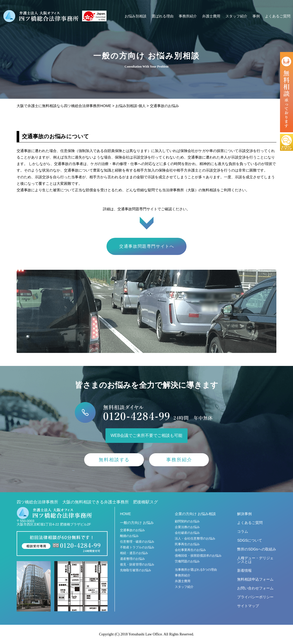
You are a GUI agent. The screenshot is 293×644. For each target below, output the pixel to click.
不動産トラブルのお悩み (137, 547)
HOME (125, 514)
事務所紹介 (188, 16)
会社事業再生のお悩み (190, 550)
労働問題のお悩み (187, 561)
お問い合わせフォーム (255, 588)
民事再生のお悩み (187, 544)
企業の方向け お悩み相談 (195, 514)
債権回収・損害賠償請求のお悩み (198, 556)
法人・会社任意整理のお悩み (195, 538)
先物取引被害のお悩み (136, 570)
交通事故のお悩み (132, 530)
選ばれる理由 (163, 16)
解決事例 (244, 514)
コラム (243, 531)
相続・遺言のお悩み (134, 553)
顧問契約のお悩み (187, 521)
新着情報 (244, 570)
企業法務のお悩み (187, 527)
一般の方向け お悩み (137, 523)
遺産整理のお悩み (132, 559)
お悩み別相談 (136, 16)
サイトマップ (248, 606)
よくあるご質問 (278, 16)
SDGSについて (250, 540)
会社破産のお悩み (187, 533)
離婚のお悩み (129, 536)
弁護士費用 (211, 16)
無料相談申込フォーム (255, 579)
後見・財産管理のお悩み (137, 564)
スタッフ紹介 (236, 16)
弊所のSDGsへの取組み (257, 549)
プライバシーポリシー (255, 597)
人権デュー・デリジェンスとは (255, 560)
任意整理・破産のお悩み (137, 542)
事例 (256, 16)
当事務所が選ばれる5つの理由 (196, 570)
